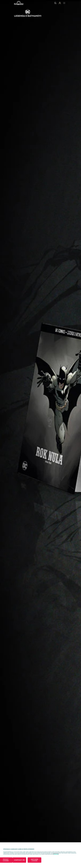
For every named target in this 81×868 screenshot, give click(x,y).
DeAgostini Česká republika (19, 3)
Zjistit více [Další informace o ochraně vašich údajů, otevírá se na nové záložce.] (56, 854)
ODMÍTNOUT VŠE (19, 860)
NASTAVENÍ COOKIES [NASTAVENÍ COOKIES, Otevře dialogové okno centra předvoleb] (34, 860)
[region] (40, 855)
